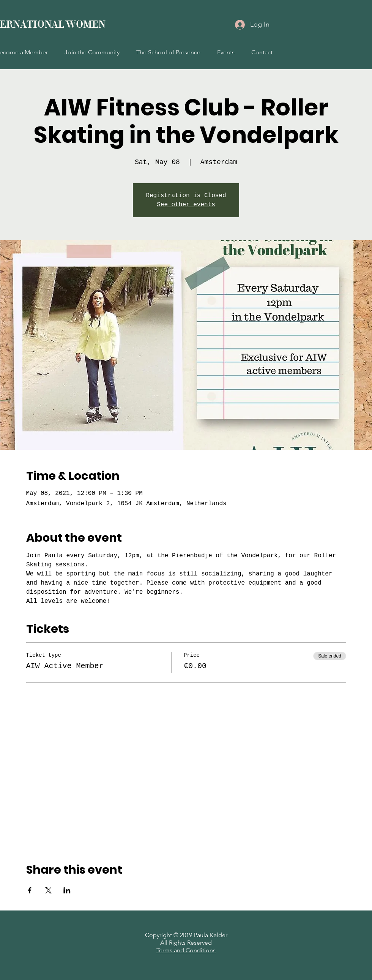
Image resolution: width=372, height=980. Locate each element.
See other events (186, 205)
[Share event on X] (48, 890)
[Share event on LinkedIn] (67, 890)
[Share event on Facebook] (30, 890)
